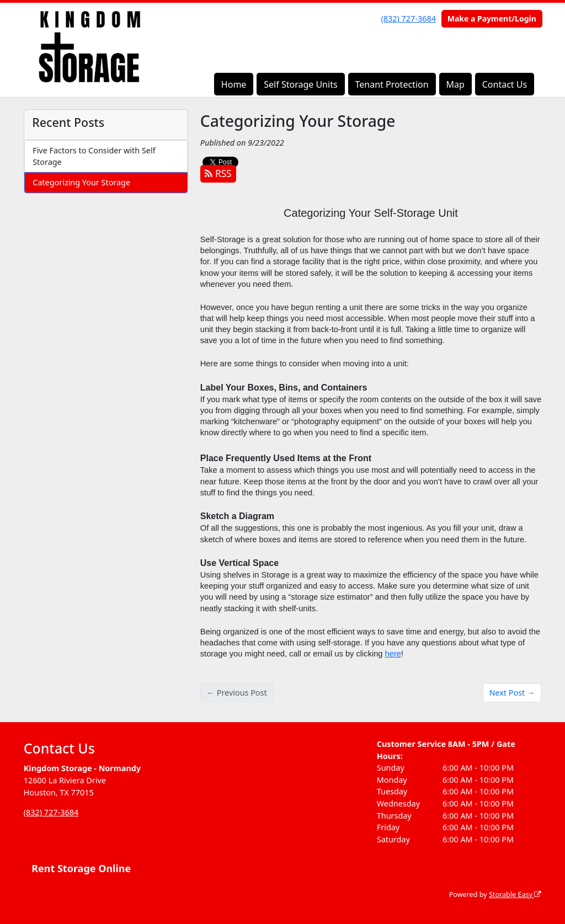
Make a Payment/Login (492, 18)
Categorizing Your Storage (81, 182)
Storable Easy (515, 894)
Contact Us (505, 84)
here (393, 654)
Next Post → (512, 693)
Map (455, 84)
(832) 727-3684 (409, 18)
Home (234, 84)
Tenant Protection (391, 84)
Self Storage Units (300, 84)
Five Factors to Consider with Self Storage (94, 156)
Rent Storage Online (81, 868)
